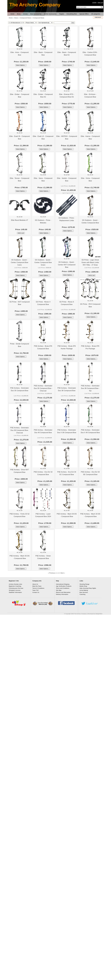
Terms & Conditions (38, 588)
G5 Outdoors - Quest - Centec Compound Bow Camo (20, 262)
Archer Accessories (50, 14)
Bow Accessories (36, 14)
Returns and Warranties (63, 592)
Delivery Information (62, 594)
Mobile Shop (83, 586)
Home (12, 14)
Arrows (25, 14)
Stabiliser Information (15, 592)
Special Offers (84, 14)
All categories (96, 14)
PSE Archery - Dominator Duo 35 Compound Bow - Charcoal (43, 388)
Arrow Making (84, 590)
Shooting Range (84, 584)
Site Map (59, 590)
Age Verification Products (64, 586)
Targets (62, 14)
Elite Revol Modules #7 (20, 220)
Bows (19, 14)
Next (62, 573)
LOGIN (94, 3)
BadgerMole (99, 614)
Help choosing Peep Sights (88, 588)
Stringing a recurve (15, 590)
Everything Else (72, 14)
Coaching (82, 594)
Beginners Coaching (15, 586)
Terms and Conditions (63, 588)
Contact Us (36, 592)
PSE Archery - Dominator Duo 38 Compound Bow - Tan (90, 388)
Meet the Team (37, 586)
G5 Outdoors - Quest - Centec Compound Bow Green (43, 262)
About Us (35, 584)
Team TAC (36, 590)
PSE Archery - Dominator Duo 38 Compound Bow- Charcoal (20, 430)
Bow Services (84, 592)
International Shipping (63, 584)
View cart (100, 3)
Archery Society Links (15, 584)
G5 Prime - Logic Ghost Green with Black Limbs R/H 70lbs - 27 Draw (90, 262)
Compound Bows (25, 18)
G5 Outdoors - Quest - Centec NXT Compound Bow (67, 265)
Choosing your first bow (16, 588)
